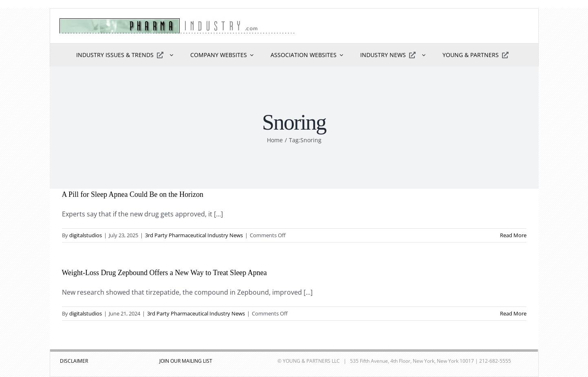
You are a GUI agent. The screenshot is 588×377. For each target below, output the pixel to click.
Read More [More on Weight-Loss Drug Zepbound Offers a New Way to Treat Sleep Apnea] (513, 313)
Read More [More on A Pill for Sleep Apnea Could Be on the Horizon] (513, 235)
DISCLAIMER (74, 361)
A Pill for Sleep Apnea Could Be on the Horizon (133, 194)
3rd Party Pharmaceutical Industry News (194, 235)
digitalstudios (86, 235)
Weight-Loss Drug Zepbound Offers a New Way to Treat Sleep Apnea (164, 273)
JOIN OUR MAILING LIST (186, 361)
